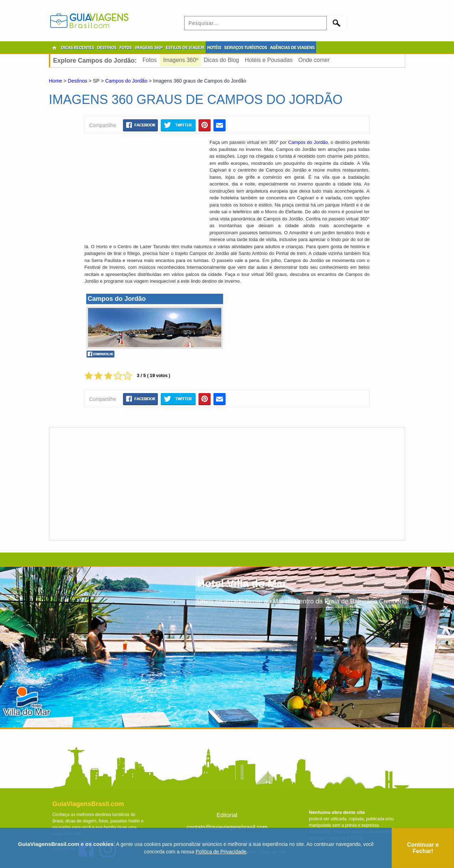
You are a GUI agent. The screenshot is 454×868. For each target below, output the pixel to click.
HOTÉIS (214, 48)
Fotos (150, 60)
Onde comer (314, 60)
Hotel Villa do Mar (242, 583)
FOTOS (126, 48)
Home (55, 81)
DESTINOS (107, 48)
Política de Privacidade (221, 852)
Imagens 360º (181, 60)
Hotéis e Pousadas (269, 60)
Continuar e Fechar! (423, 848)
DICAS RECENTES (78, 48)
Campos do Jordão (126, 81)
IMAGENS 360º (149, 48)
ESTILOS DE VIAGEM (185, 48)
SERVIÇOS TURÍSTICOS (246, 48)
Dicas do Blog (221, 60)
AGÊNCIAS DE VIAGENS (292, 48)
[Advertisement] (144, 190)
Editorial (227, 815)
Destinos (77, 81)
